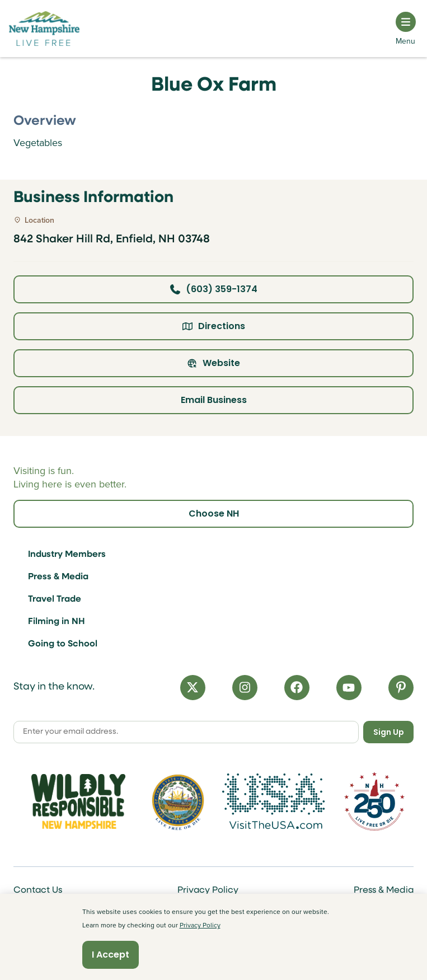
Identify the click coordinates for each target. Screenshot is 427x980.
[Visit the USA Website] (278, 801)
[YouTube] (349, 688)
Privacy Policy (208, 890)
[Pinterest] (401, 688)
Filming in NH (57, 622)
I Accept (111, 955)
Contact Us (38, 890)
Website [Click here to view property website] (213, 363)
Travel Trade (55, 599)
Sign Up (389, 732)
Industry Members (67, 555)
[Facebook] (297, 688)
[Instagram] (245, 688)
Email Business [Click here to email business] (214, 400)
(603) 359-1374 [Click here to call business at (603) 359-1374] (214, 289)
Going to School (63, 644)
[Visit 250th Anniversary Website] (374, 801)
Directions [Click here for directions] (214, 326)
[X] (193, 688)
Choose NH (214, 514)
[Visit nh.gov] (178, 801)
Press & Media (58, 577)
